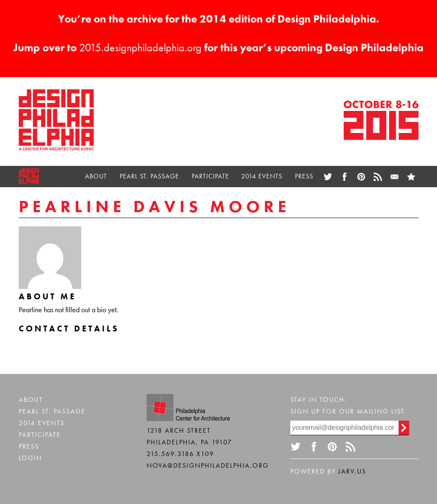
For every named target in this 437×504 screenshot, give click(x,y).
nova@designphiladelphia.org (208, 465)
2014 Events (262, 176)
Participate (210, 176)
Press (304, 176)
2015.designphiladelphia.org (140, 48)
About (96, 176)
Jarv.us (352, 471)
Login (30, 458)
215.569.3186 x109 (180, 454)
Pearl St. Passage (149, 176)
